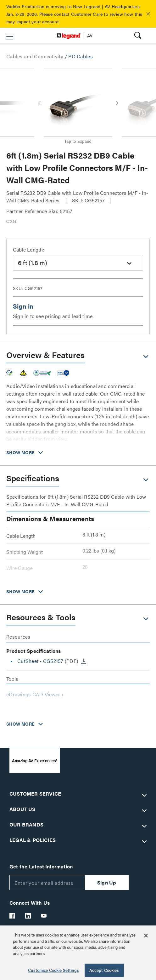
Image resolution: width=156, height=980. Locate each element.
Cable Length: (29, 249)
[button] (148, 14)
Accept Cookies (104, 970)
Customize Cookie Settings (53, 970)
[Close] (146, 936)
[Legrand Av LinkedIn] (28, 916)
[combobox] (78, 263)
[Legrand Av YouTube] (44, 916)
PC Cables (81, 56)
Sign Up (107, 882)
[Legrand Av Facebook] (13, 916)
